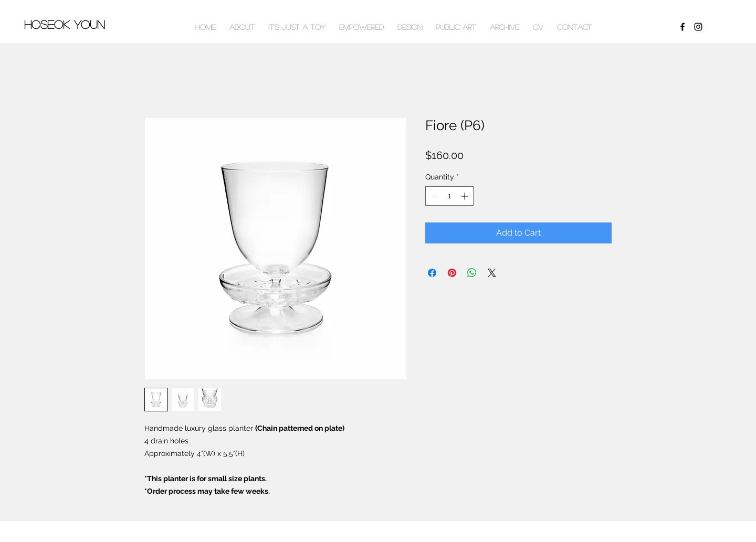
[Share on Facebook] (432, 273)
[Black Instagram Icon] (698, 27)
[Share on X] (492, 273)
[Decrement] (433, 196)
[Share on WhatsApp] (472, 273)
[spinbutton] (449, 196)
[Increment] (465, 196)
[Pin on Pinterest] (452, 273)
